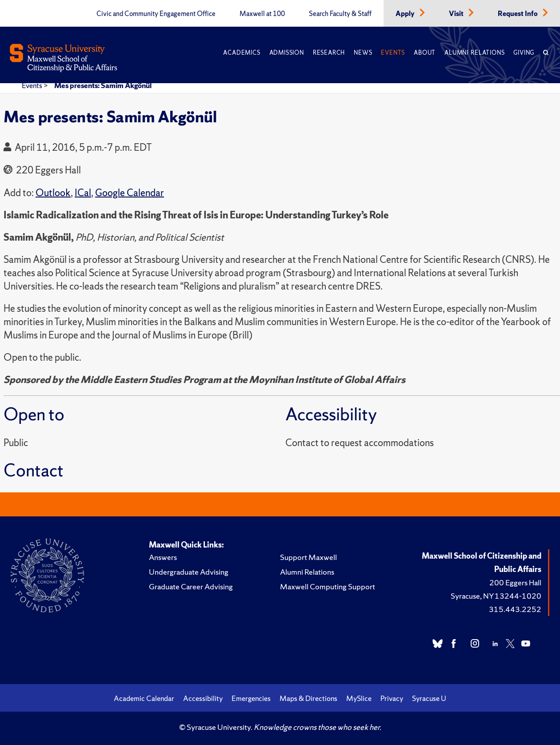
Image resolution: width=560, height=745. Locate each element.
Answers (163, 557)
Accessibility (203, 698)
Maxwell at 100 (262, 14)
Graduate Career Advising (191, 586)
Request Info (518, 14)
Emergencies (251, 698)
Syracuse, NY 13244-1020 (496, 596)
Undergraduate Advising (189, 572)
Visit (457, 14)
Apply (406, 14)
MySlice (359, 698)
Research (329, 53)
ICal (83, 193)
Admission (287, 53)
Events (393, 53)
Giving (524, 53)
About (425, 53)
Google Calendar (130, 193)
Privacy (392, 698)
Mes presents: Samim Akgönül (103, 85)
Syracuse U (429, 698)
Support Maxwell (308, 557)
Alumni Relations (474, 53)
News (363, 53)
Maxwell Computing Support (328, 586)
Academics (242, 53)
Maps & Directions (308, 698)
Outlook (53, 193)
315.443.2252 (515, 609)
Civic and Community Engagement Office (156, 14)
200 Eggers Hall (515, 582)
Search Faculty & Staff (340, 14)
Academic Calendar (144, 698)
